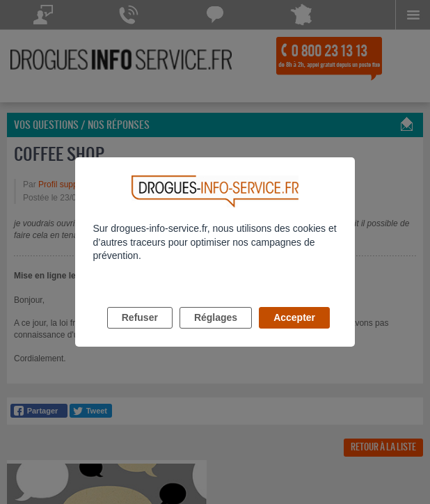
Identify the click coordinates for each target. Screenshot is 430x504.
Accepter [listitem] (294, 317)
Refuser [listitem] (140, 317)
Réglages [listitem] (216, 317)
